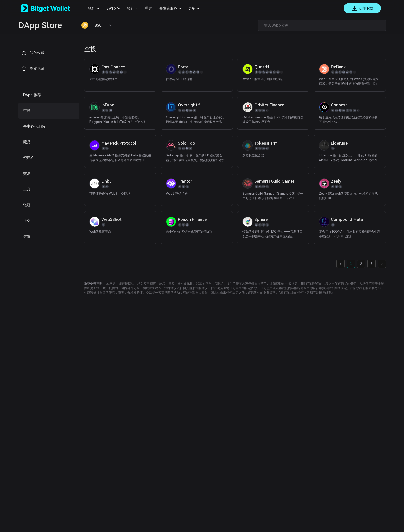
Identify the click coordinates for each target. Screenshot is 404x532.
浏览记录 (33, 69)
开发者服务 (168, 8)
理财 (148, 8)
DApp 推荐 (32, 95)
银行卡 (132, 8)
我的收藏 (33, 53)
